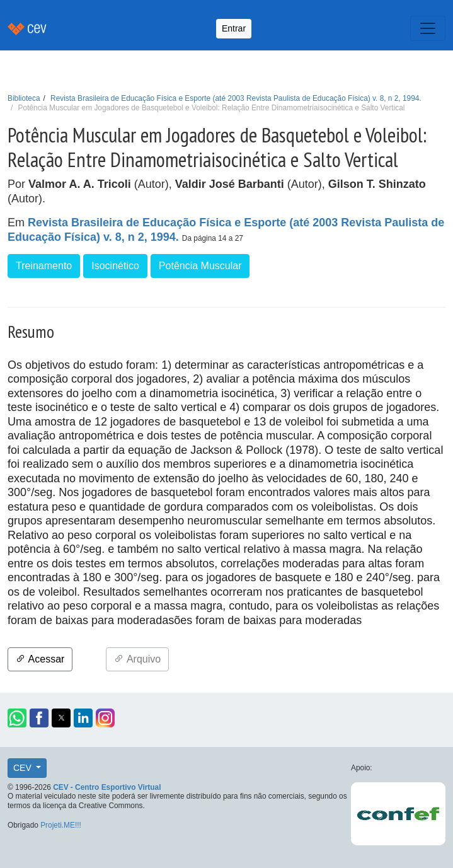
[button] (17, 718)
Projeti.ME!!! (61, 825)
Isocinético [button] (115, 266)
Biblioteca (24, 98)
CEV (24, 768)
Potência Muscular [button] (200, 266)
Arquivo (137, 659)
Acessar (40, 659)
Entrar (234, 28)
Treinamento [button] (44, 266)
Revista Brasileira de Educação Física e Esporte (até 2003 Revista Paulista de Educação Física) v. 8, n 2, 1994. (236, 98)
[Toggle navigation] (428, 28)
